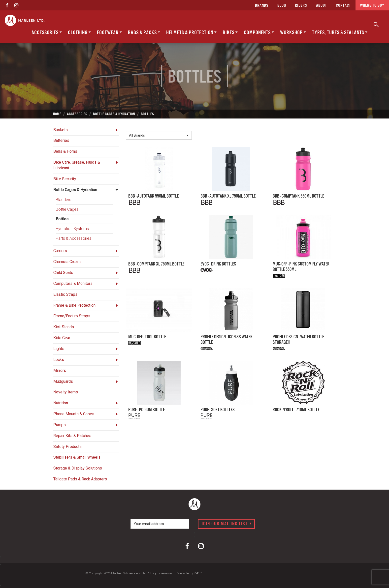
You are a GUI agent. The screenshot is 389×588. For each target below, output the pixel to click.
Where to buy (372, 6)
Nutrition (61, 403)
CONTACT (343, 6)
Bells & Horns (65, 151)
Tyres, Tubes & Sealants (340, 33)
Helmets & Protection (192, 33)
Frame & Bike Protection (74, 305)
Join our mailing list (227, 524)
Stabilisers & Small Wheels (77, 457)
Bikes (230, 33)
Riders (301, 6)
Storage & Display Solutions (78, 468)
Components (259, 33)
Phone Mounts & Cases (74, 414)
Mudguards (63, 381)
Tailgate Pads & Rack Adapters (80, 479)
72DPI (198, 573)
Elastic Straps (65, 294)
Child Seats (63, 273)
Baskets (61, 130)
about (322, 6)
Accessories (47, 33)
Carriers (60, 251)
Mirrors (60, 370)
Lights (59, 349)
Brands (262, 6)
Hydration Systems (72, 229)
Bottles (62, 219)
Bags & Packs (144, 33)
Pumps (60, 425)
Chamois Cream (67, 262)
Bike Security (65, 179)
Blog (282, 6)
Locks (59, 360)
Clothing (80, 33)
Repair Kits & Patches (72, 436)
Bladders (64, 200)
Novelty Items (66, 392)
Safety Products (67, 447)
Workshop (293, 33)
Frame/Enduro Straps (72, 316)
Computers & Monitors (73, 283)
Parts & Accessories (74, 238)
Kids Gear (62, 338)
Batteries (61, 140)
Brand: (132, 127)
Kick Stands (64, 327)
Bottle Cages (67, 209)
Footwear (110, 33)
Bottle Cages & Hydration (75, 190)
